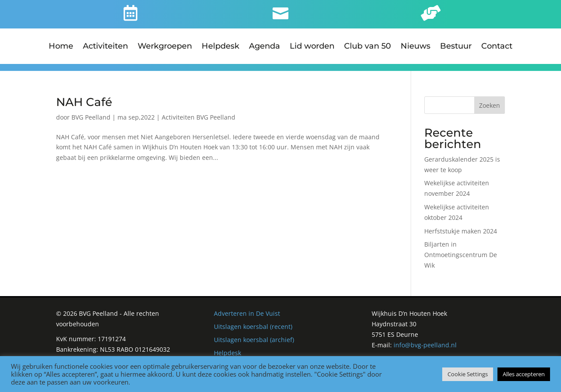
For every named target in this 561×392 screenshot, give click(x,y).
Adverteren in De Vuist (247, 307)
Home (61, 47)
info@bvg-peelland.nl (425, 338)
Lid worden (312, 47)
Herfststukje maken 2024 (461, 224)
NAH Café (84, 95)
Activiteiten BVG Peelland (199, 110)
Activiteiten (105, 47)
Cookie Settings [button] (468, 374)
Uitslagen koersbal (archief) (254, 333)
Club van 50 (367, 47)
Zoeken (490, 98)
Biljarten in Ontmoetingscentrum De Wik (461, 248)
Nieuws (415, 47)
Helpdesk (220, 47)
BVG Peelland (91, 110)
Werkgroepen (165, 47)
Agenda (265, 47)
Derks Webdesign (424, 351)
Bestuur (456, 47)
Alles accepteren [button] (524, 374)
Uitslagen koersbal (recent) (253, 320)
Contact (497, 47)
